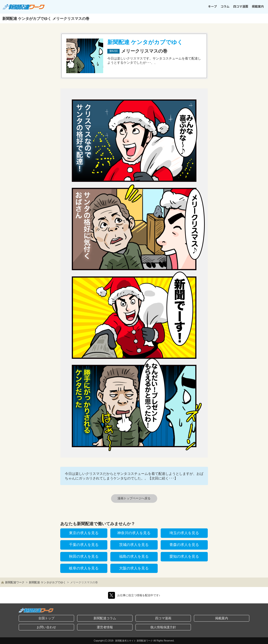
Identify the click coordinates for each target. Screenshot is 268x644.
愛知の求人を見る (184, 556)
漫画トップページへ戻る (134, 498)
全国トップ (46, 618)
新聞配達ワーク (15, 582)
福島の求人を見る (134, 556)
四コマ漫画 (241, 6)
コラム (225, 6)
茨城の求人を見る (134, 545)
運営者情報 (105, 627)
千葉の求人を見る (84, 545)
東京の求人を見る (84, 533)
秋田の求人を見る (84, 556)
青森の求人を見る (184, 545)
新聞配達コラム (105, 618)
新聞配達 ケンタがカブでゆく (47, 582)
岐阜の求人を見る (84, 568)
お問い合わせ (46, 627)
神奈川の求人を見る (134, 533)
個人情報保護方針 (163, 627)
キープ (212, 6)
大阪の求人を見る (134, 568)
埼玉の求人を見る (184, 533)
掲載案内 (258, 6)
